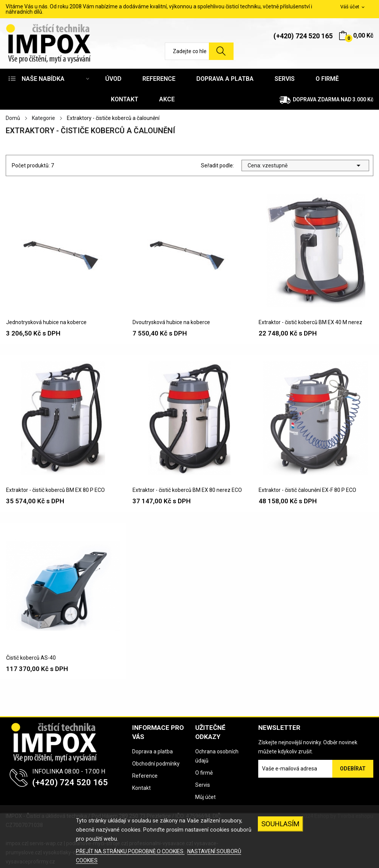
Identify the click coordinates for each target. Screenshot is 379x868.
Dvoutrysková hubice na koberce (171, 322)
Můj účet (205, 797)
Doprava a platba (152, 751)
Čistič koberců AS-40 (31, 658)
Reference (145, 776)
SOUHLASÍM (280, 824)
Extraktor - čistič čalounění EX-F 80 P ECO (307, 490)
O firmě (204, 773)
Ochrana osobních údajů (217, 756)
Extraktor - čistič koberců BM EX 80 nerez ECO (187, 490)
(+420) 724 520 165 (303, 36)
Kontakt (141, 788)
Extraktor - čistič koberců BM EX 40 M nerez (310, 322)
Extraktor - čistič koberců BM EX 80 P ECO (55, 490)
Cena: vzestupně (305, 165)
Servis (203, 785)
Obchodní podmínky (156, 764)
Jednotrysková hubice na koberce (46, 322)
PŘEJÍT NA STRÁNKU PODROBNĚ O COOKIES (130, 851)
